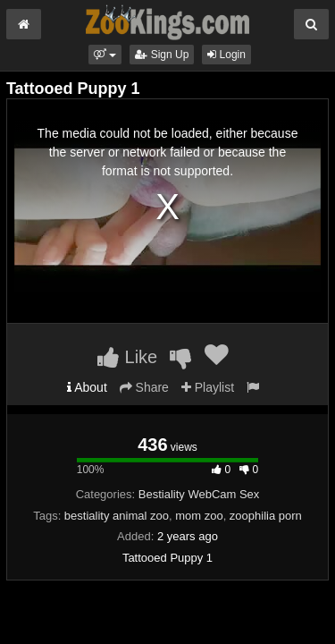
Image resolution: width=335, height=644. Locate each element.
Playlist (208, 387)
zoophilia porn (266, 516)
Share (144, 387)
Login (226, 55)
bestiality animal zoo (117, 516)
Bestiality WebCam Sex (199, 494)
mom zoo (199, 516)
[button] (105, 55)
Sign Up (162, 55)
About (87, 387)
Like (127, 357)
